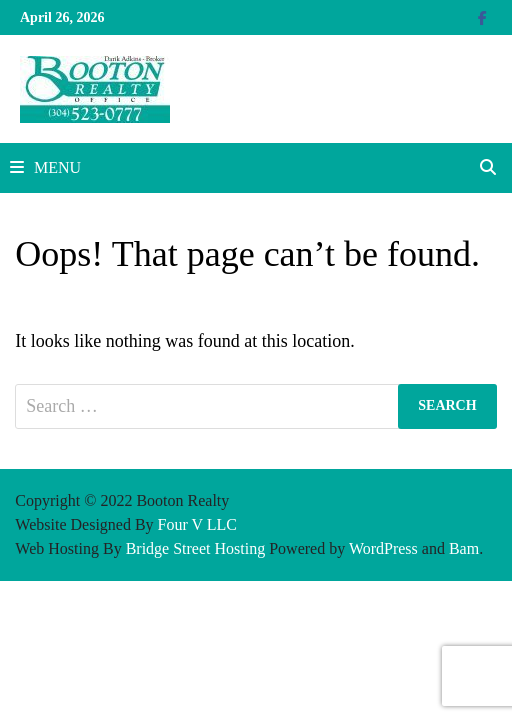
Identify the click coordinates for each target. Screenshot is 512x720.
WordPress (383, 548)
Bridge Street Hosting (196, 548)
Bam (464, 548)
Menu (45, 167)
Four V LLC (197, 524)
